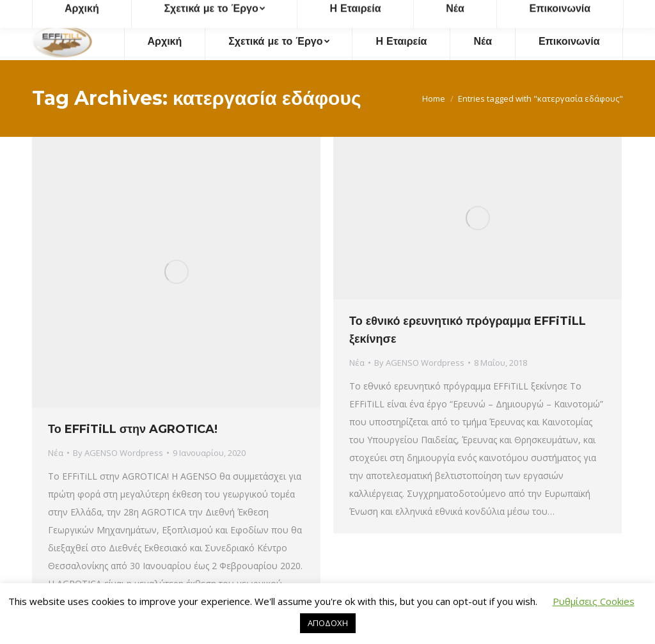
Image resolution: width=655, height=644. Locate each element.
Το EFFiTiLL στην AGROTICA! (133, 429)
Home (434, 98)
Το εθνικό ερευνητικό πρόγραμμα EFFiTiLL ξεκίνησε (468, 330)
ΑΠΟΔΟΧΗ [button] (328, 623)
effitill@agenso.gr (451, 12)
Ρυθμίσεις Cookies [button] (594, 601)
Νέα (56, 453)
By (118, 453)
